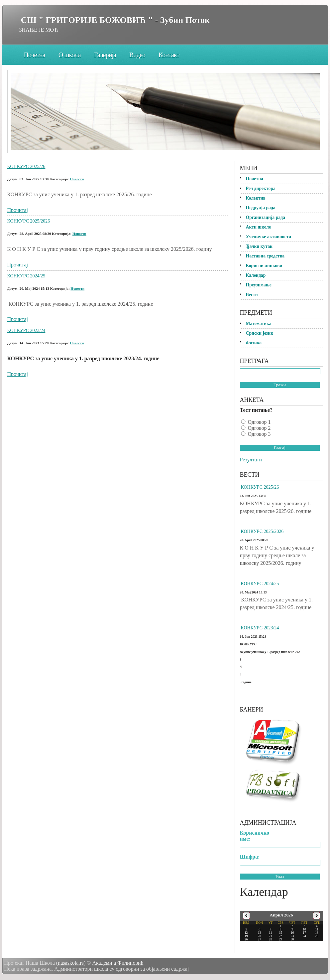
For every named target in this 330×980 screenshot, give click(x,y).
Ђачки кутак (259, 246)
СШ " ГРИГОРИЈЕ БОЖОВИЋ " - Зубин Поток (115, 20)
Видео (137, 55)
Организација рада (266, 217)
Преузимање (259, 285)
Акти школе (259, 227)
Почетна (35, 55)
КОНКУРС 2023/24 (26, 330)
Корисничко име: (255, 836)
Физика (254, 343)
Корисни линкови (264, 266)
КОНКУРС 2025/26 (26, 166)
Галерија (105, 55)
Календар (256, 275)
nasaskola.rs (71, 963)
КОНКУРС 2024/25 (26, 276)
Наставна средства (265, 256)
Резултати (251, 460)
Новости (77, 179)
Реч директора (261, 188)
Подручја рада (261, 208)
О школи (70, 55)
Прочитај (18, 210)
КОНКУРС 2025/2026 (29, 221)
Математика (259, 324)
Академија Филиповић (118, 963)
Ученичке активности (269, 237)
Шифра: (250, 857)
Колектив (256, 198)
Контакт (169, 55)
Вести (252, 295)
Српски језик (260, 333)
